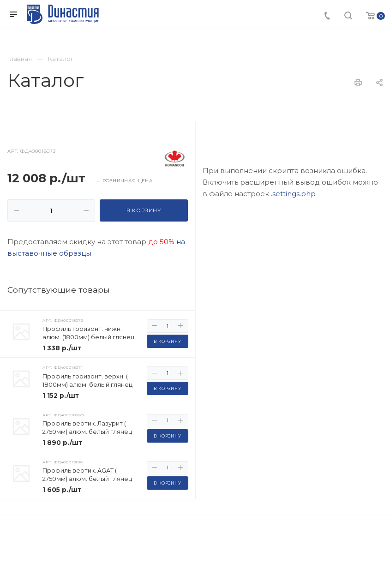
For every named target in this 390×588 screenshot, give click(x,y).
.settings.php (293, 363)
